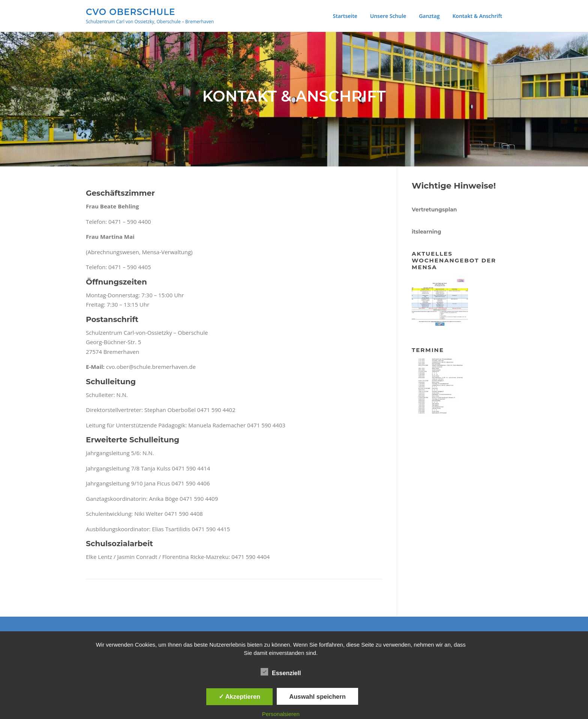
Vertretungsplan (434, 210)
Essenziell (281, 672)
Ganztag (429, 16)
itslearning (427, 232)
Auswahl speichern (317, 697)
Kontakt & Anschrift (477, 16)
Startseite (345, 16)
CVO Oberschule (130, 12)
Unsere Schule (388, 16)
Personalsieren (281, 714)
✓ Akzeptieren (240, 697)
